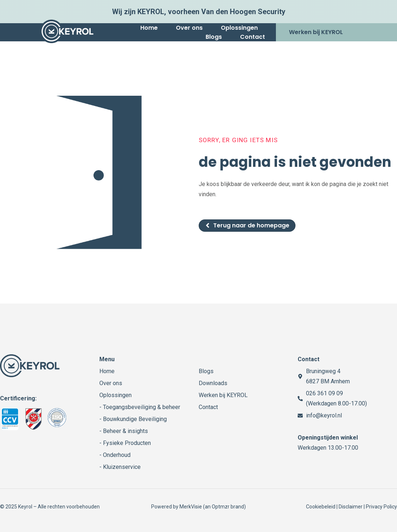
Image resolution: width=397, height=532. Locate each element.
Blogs (214, 37)
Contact (253, 37)
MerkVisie (191, 507)
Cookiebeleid (321, 507)
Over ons (189, 28)
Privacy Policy (381, 507)
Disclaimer (351, 507)
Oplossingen (239, 28)
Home (149, 28)
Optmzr (221, 507)
